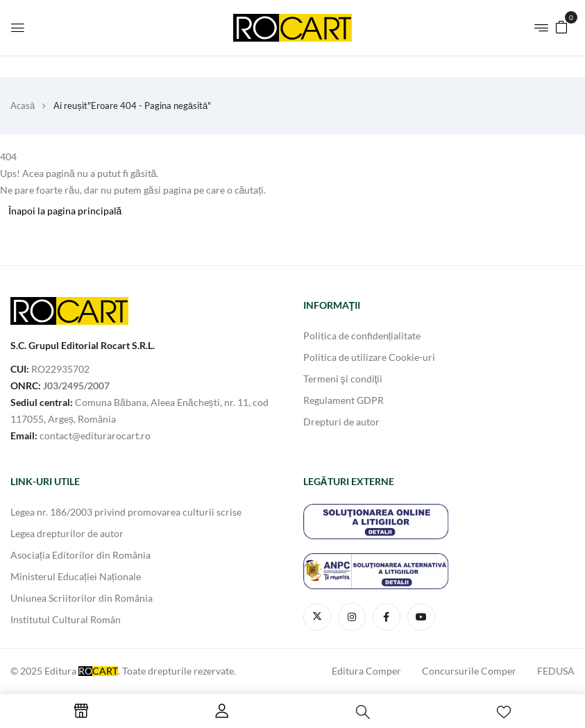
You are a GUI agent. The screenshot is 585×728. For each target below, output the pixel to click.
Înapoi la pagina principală (65, 211)
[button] (561, 26)
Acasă (23, 105)
